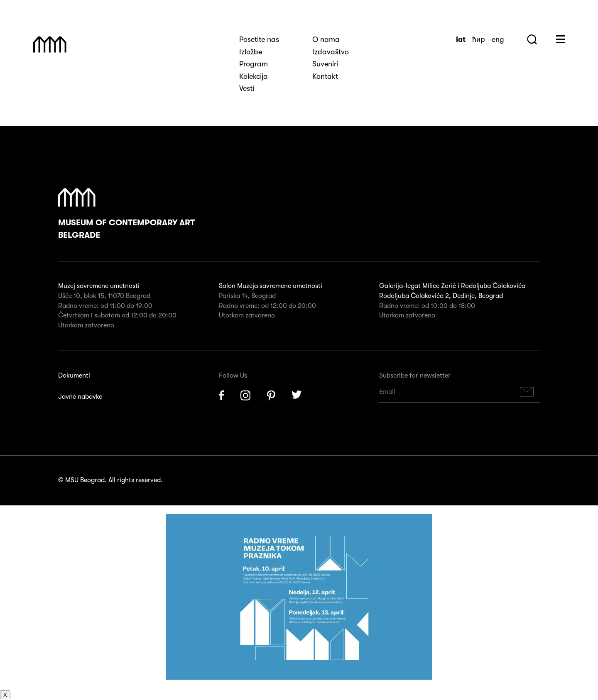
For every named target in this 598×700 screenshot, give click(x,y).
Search (532, 39)
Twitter (297, 395)
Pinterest (271, 395)
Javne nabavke (80, 397)
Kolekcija (254, 76)
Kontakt (325, 76)
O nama (326, 39)
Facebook (221, 395)
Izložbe (251, 52)
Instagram (245, 395)
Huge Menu (560, 39)
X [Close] (5, 695)
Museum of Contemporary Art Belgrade (126, 214)
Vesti (247, 88)
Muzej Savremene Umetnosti (50, 44)
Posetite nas (259, 39)
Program (254, 64)
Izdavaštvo (331, 52)
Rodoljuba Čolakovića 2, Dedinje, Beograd (441, 296)
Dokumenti (74, 376)
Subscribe (527, 392)
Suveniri (325, 64)
